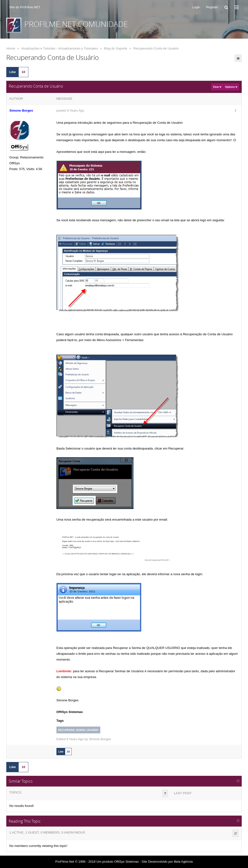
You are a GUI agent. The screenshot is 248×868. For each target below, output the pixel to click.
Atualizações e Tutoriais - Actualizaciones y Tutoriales (60, 48)
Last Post (183, 793)
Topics (15, 792)
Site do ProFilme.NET (25, 7)
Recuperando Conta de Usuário (156, 48)
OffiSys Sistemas (126, 862)
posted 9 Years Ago (70, 111)
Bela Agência (183, 862)
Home (11, 48)
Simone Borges (100, 739)
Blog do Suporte (116, 48)
